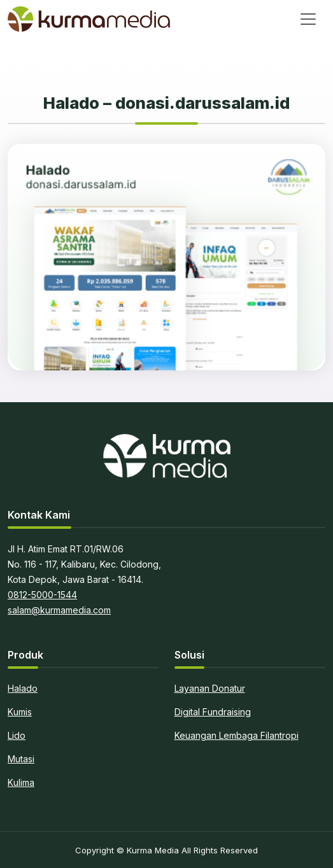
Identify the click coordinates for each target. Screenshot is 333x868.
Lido (17, 735)
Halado (23, 688)
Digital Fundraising (213, 712)
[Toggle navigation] (308, 19)
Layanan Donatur (210, 688)
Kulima (21, 782)
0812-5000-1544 (42, 595)
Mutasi (21, 759)
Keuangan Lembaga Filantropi (237, 735)
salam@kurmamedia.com (59, 610)
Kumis (20, 712)
